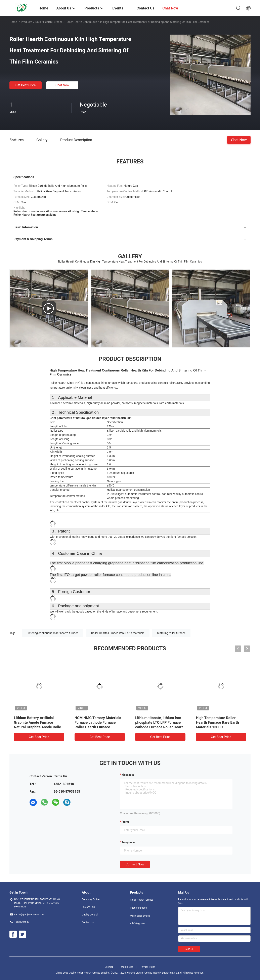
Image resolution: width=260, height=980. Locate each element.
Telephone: (129, 842)
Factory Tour (89, 907)
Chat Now (62, 85)
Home (13, 22)
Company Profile (91, 899)
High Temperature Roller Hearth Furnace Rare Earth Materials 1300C (217, 722)
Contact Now (135, 864)
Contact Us (88, 922)
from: (125, 822)
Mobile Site (127, 967)
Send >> (189, 949)
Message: (128, 775)
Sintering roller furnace (171, 633)
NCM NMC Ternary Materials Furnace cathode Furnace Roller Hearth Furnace (98, 722)
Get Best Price (26, 85)
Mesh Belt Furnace (140, 916)
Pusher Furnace (138, 908)
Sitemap (109, 967)
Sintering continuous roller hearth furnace (53, 633)
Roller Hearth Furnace (49, 22)
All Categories (137, 924)
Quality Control (90, 915)
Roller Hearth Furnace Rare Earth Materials (118, 633)
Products (27, 22)
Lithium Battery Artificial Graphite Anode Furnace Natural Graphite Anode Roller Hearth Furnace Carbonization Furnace (38, 727)
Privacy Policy (148, 967)
